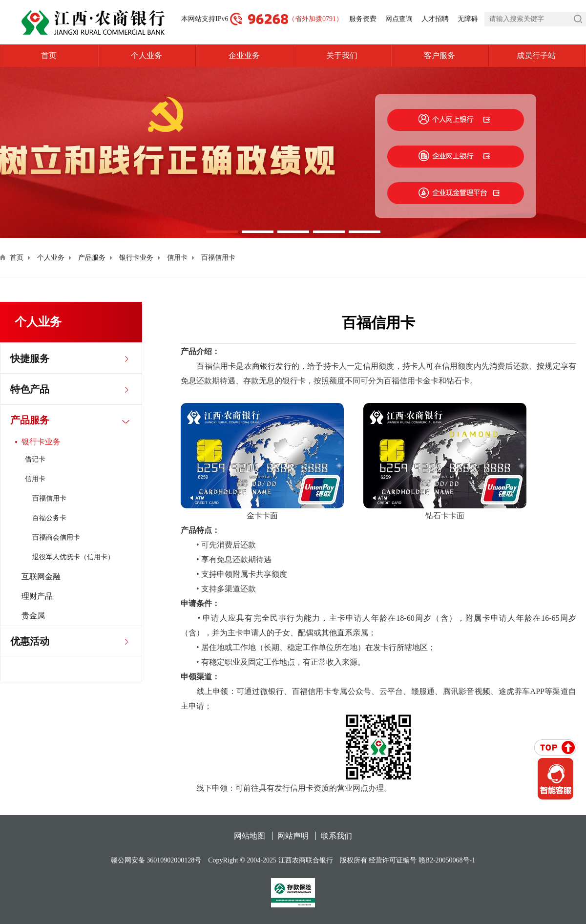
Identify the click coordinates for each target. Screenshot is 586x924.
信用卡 (177, 258)
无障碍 (468, 19)
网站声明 (293, 836)
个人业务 (146, 55)
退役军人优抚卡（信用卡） (73, 557)
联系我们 (336, 836)
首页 (49, 55)
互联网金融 (41, 577)
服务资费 (363, 19)
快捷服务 (30, 358)
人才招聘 (435, 19)
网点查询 (399, 19)
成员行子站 (551, 56)
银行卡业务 (136, 258)
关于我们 (342, 55)
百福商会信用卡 (56, 537)
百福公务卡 (49, 518)
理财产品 (37, 596)
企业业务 (244, 55)
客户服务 (439, 55)
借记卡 (35, 459)
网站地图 (250, 836)
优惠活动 (30, 641)
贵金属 (33, 616)
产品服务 (92, 258)
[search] (535, 19)
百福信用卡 (218, 258)
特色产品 (30, 389)
